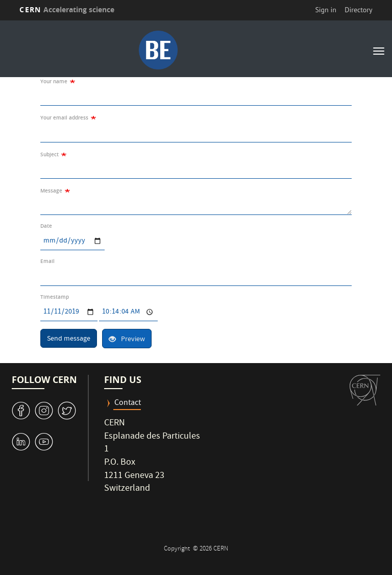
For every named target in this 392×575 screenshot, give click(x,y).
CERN (67, 9)
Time (99, 303)
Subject (50, 154)
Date (46, 226)
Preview (127, 340)
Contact (128, 404)
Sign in (326, 10)
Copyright (178, 549)
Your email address (64, 118)
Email (47, 261)
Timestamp (55, 297)
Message (51, 191)
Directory (358, 10)
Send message (69, 339)
